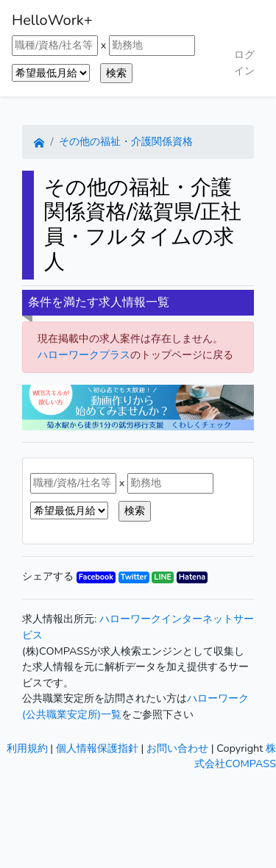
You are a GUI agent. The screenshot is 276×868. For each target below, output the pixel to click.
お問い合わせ (177, 748)
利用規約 (27, 748)
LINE (163, 577)
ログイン (244, 63)
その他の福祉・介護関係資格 (126, 141)
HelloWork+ (52, 20)
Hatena (192, 577)
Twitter (134, 577)
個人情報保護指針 (97, 748)
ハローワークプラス (84, 355)
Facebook (96, 577)
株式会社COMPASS (235, 756)
